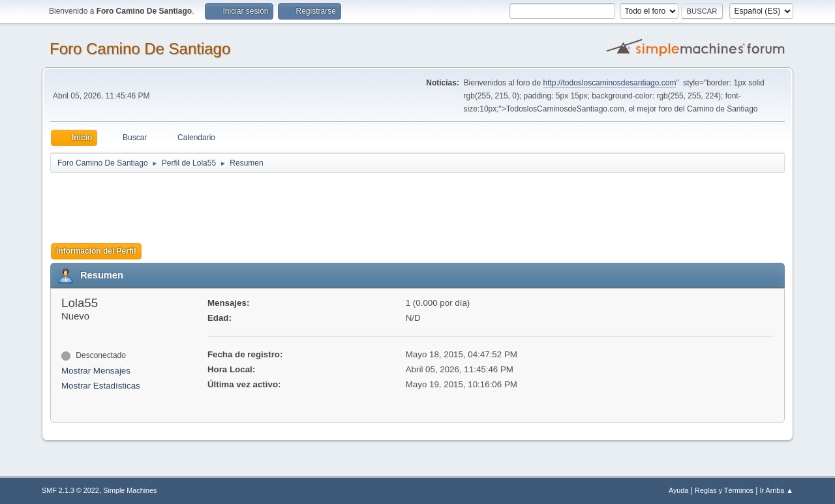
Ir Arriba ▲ (777, 490)
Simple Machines (130, 490)
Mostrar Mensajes (96, 371)
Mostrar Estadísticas (101, 386)
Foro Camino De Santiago (140, 49)
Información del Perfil (96, 251)
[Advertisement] (280, 203)
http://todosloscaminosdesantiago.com (610, 83)
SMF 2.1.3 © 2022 (70, 490)
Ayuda (678, 490)
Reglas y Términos (724, 490)
